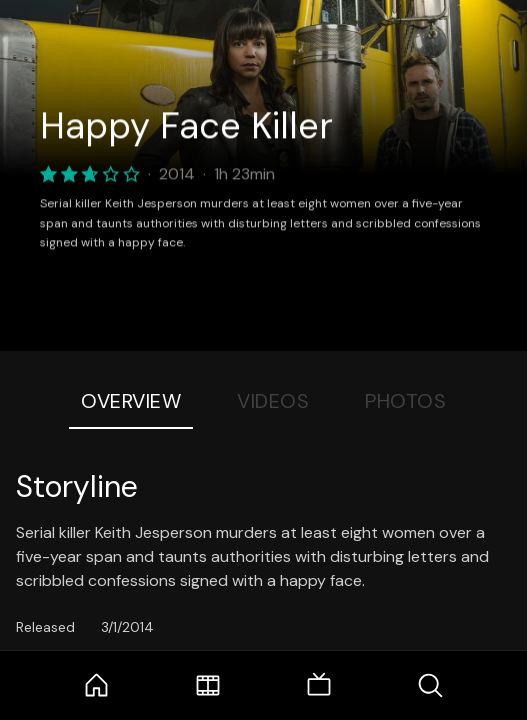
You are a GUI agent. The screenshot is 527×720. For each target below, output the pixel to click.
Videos (273, 401)
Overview (131, 401)
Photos (405, 401)
